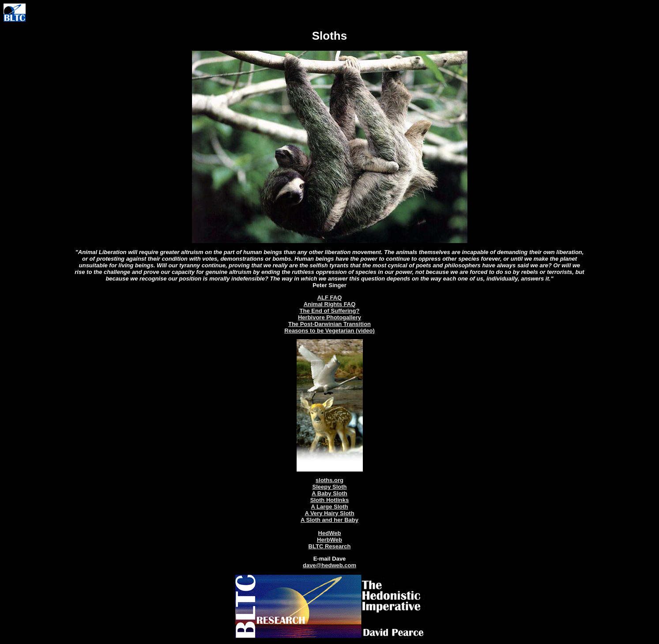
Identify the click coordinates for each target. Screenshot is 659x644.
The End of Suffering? (330, 311)
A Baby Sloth (329, 493)
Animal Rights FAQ (330, 304)
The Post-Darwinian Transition (329, 324)
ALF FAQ (330, 298)
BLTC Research (330, 546)
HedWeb (330, 533)
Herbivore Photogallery (329, 317)
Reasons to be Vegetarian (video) (329, 331)
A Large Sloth (329, 507)
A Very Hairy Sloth (329, 513)
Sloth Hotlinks (329, 500)
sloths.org (329, 480)
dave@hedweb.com (329, 565)
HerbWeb (329, 540)
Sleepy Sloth (329, 487)
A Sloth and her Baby (329, 520)
